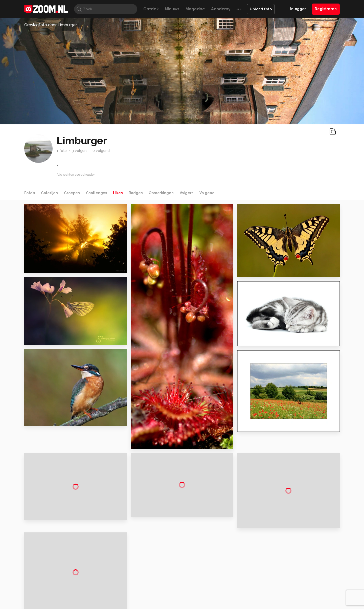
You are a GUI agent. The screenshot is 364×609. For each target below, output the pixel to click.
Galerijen (49, 193)
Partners (288, 533)
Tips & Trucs (137, 567)
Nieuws (172, 9)
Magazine (195, 9)
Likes (118, 193)
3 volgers (80, 151)
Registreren (326, 9)
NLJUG (220, 572)
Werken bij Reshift (169, 602)
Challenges (96, 193)
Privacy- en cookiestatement (216, 602)
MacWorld (199, 567)
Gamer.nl (257, 567)
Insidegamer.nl (279, 567)
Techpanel (239, 567)
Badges (136, 193)
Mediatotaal (160, 567)
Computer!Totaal (111, 567)
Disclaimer (289, 515)
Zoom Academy (132, 572)
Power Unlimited (307, 567)
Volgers (187, 193)
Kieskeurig (49, 567)
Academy (221, 9)
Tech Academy (161, 572)
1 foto (62, 151)
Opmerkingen (161, 193)
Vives (180, 572)
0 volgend (101, 151)
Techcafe (180, 567)
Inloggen (298, 9)
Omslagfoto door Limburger (51, 25)
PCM (91, 567)
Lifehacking (219, 567)
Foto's (30, 193)
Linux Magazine (199, 572)
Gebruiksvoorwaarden (299, 524)
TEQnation (236, 572)
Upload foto (261, 9)
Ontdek (151, 9)
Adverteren (290, 506)
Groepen (72, 193)
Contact (287, 551)
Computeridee (72, 567)
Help (285, 542)
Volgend (207, 193)
